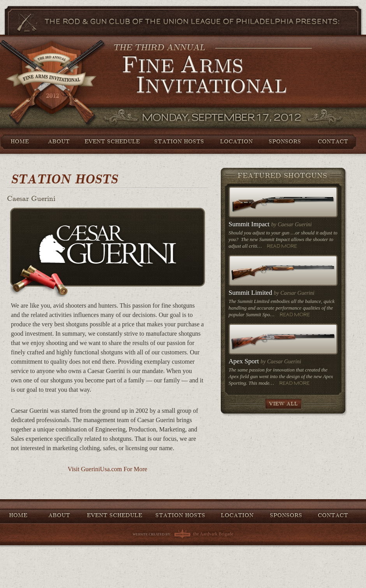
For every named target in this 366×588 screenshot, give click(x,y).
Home (20, 141)
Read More (282, 246)
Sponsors (285, 141)
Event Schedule (112, 141)
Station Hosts (179, 141)
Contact (333, 141)
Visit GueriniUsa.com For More (107, 469)
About (59, 141)
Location (236, 141)
